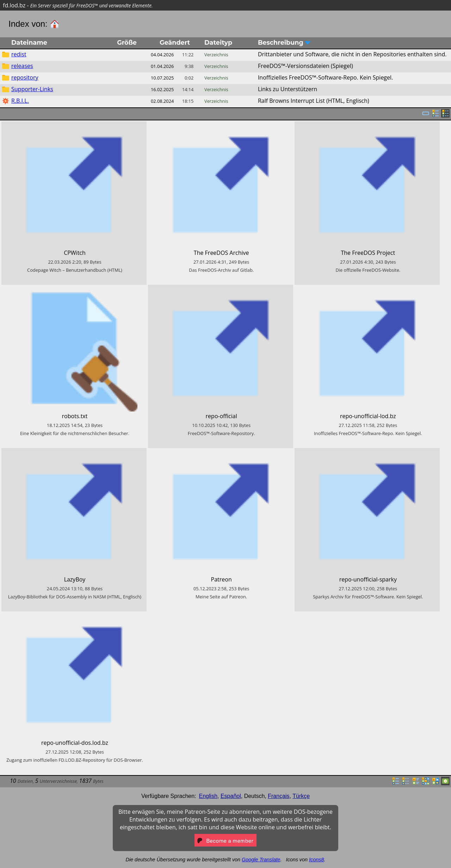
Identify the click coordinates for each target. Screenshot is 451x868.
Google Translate (261, 860)
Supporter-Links (32, 89)
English (208, 796)
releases (22, 66)
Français (279, 796)
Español (231, 796)
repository (25, 77)
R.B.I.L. (20, 101)
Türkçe (301, 796)
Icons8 (316, 860)
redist (19, 54)
